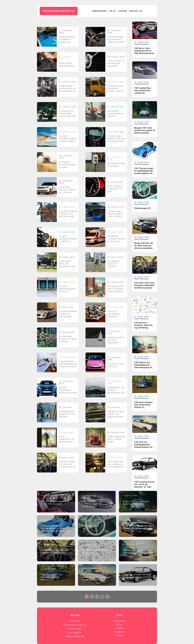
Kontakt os (136, 11)
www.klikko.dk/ (77, 636)
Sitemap (119, 635)
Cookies (123, 11)
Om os (113, 11)
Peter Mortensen (141, 44)
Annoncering (99, 11)
